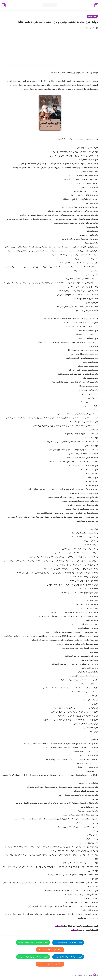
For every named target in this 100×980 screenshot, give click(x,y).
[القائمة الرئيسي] (96, 5)
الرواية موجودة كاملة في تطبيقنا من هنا (50, 950)
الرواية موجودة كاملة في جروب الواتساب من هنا (33, 943)
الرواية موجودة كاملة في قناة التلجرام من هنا (68, 943)
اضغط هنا (74, 930)
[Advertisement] (50, 46)
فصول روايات (92, 16)
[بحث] (4, 5)
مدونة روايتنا (77, 976)
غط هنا (57, 926)
